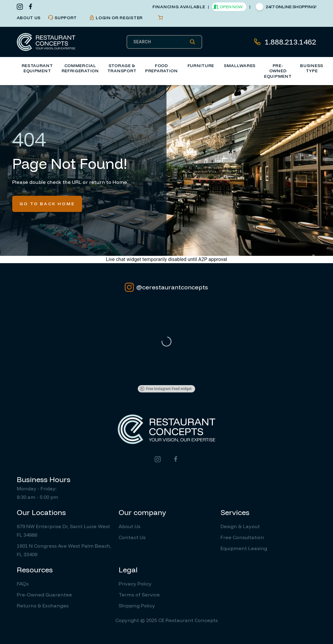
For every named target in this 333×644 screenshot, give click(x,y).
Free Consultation (242, 537)
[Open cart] (160, 18)
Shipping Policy (137, 606)
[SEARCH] (161, 42)
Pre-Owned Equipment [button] (278, 71)
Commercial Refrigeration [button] (80, 68)
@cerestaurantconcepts (166, 287)
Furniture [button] (201, 66)
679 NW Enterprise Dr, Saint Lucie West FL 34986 (63, 531)
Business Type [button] (312, 68)
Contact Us (132, 537)
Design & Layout (240, 526)
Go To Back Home (47, 204)
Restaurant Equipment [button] (37, 68)
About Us (129, 526)
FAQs (23, 584)
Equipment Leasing (244, 548)
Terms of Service (139, 595)
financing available (179, 7)
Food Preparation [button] (161, 68)
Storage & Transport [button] (122, 68)
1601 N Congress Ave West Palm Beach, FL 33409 (64, 550)
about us (29, 18)
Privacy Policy (135, 584)
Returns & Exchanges (43, 606)
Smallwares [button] (240, 66)
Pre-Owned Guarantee (44, 595)
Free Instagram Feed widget (166, 389)
